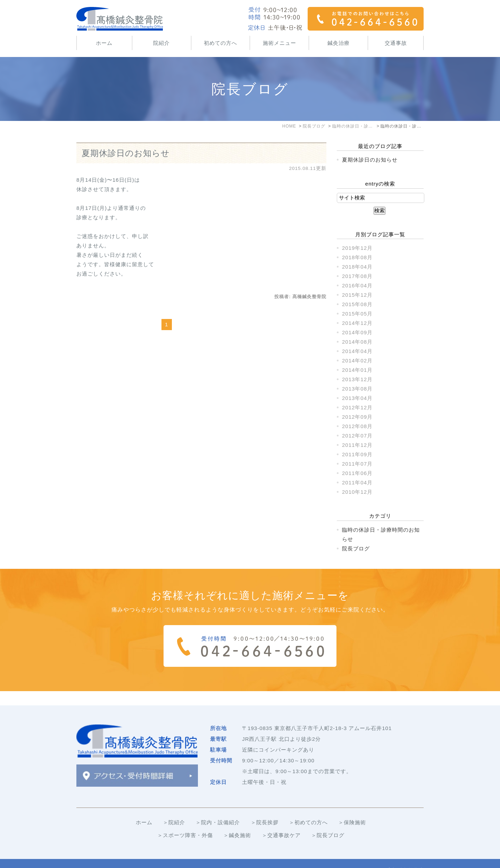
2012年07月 (357, 436)
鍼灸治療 (339, 43)
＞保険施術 (352, 808)
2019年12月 (357, 248)
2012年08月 (357, 426)
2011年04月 (357, 482)
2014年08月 (357, 342)
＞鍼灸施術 (237, 821)
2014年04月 (357, 351)
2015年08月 (357, 304)
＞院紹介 (174, 808)
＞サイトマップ (96, 856)
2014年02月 (357, 361)
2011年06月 (357, 473)
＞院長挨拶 (265, 808)
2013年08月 (357, 389)
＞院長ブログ (328, 821)
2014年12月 (357, 323)
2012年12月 (357, 407)
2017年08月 (357, 276)
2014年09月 (357, 332)
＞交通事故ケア (281, 821)
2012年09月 (357, 417)
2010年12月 (357, 492)
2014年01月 (357, 370)
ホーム (104, 43)
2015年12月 (357, 295)
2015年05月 (357, 314)
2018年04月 (357, 267)
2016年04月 (357, 285)
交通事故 (396, 43)
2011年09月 (357, 454)
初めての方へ (220, 43)
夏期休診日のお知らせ (126, 153)
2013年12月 (357, 379)
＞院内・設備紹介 (218, 808)
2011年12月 (357, 445)
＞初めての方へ (308, 808)
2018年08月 (357, 257)
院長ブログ (356, 548)
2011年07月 (357, 464)
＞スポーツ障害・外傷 (185, 821)
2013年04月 (357, 398)
